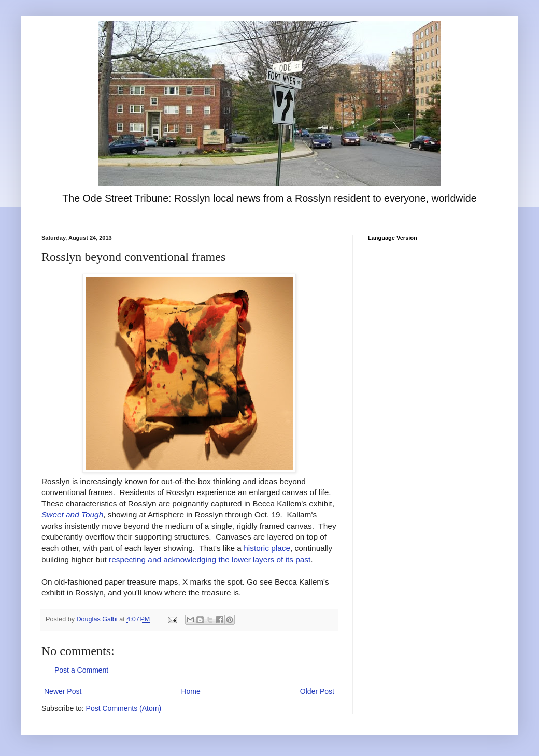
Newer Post (63, 691)
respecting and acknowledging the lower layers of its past (210, 559)
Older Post (317, 691)
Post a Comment (81, 670)
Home (190, 691)
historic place (267, 548)
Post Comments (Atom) (124, 708)
